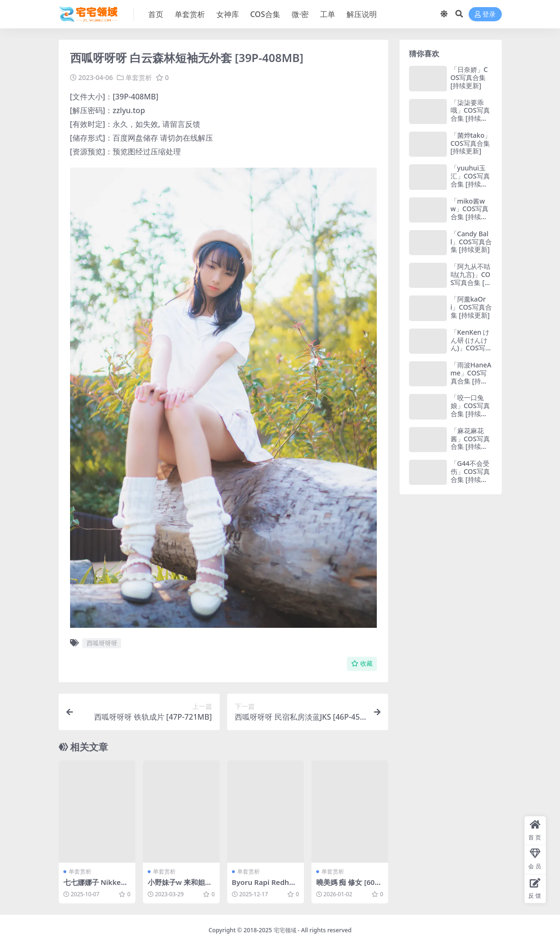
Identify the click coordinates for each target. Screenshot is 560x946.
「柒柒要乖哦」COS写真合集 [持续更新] (470, 114)
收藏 (362, 664)
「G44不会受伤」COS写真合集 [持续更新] (470, 475)
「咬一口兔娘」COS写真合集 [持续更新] (470, 409)
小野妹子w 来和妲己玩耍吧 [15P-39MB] (180, 886)
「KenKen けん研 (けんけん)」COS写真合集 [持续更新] (471, 348)
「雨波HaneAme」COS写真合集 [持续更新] (471, 377)
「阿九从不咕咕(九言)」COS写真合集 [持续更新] (471, 278)
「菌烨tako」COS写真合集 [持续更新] (471, 143)
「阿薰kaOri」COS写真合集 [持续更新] (471, 307)
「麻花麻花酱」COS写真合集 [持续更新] (470, 442)
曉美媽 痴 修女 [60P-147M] (349, 886)
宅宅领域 (285, 930)
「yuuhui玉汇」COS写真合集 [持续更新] (470, 180)
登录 (485, 14)
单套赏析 (139, 77)
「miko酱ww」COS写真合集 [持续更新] (470, 213)
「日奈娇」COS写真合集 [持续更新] (469, 77)
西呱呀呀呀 (102, 643)
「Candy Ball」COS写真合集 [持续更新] (471, 242)
